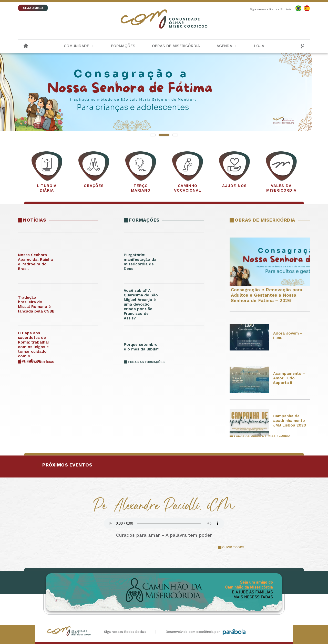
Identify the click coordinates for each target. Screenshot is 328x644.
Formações (123, 46)
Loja (259, 46)
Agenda (224, 46)
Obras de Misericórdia (176, 46)
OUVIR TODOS (233, 547)
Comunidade (76, 46)
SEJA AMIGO (33, 8)
